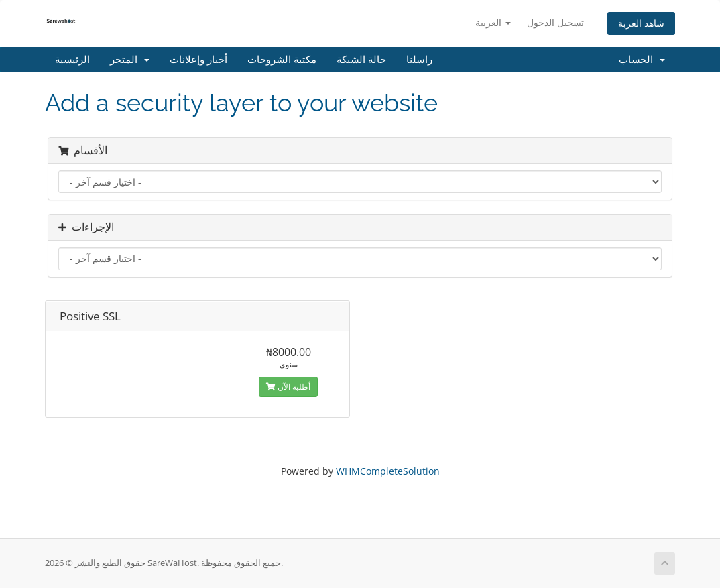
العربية (493, 22)
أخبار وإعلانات (198, 60)
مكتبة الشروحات (282, 60)
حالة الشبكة (361, 60)
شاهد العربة (641, 23)
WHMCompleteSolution (388, 471)
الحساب (642, 60)
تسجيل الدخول (555, 22)
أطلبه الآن (288, 387)
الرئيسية (72, 60)
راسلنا (419, 60)
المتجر (130, 60)
